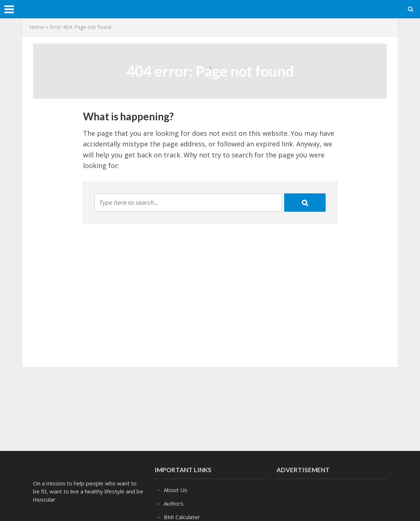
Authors (174, 503)
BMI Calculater (182, 517)
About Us (175, 490)
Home (37, 27)
